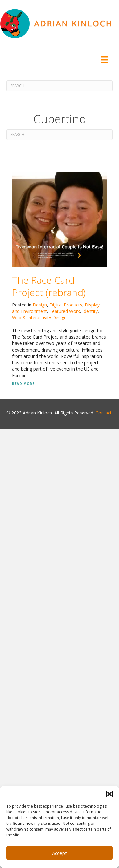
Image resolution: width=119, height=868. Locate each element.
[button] (109, 794)
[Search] (60, 86)
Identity (90, 311)
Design (40, 305)
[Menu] (105, 60)
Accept (60, 853)
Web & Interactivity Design (39, 317)
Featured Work (65, 311)
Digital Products (66, 305)
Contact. (104, 413)
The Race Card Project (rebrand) (49, 286)
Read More (23, 384)
